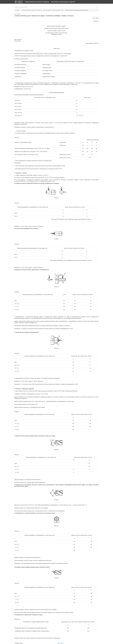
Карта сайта (61, 643)
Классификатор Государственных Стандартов (63, 2)
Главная (17, 10)
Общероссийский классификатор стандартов (37, 2)
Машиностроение (47, 10)
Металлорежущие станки (58, 10)
